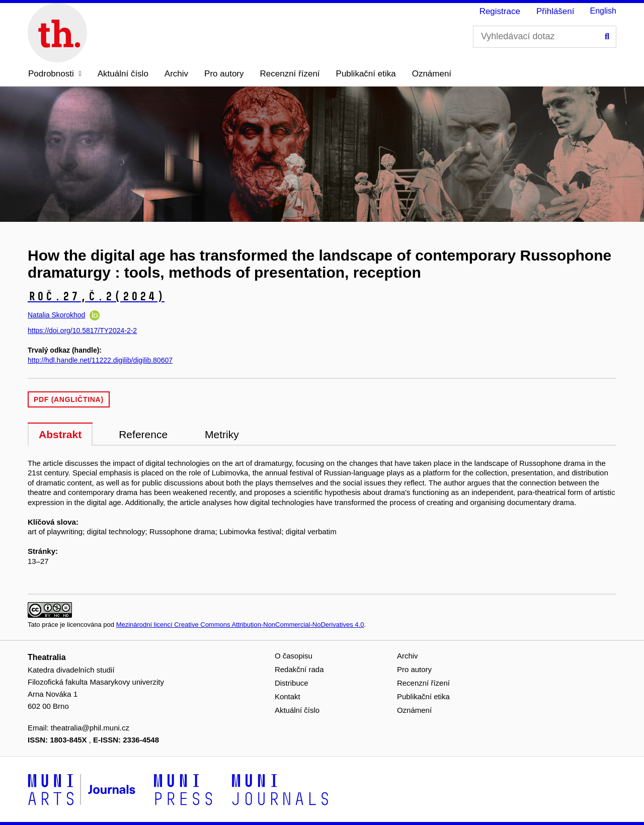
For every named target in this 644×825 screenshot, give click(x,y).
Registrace (500, 11)
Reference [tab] (143, 434)
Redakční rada (299, 669)
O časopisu (294, 656)
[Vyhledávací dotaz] (545, 37)
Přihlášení (555, 11)
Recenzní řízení (290, 74)
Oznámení (432, 74)
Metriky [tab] (222, 434)
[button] (55, 74)
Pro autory (224, 74)
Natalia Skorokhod (56, 315)
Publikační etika (366, 74)
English (603, 11)
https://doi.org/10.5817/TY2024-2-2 (82, 331)
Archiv (176, 74)
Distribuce (292, 683)
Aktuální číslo (123, 74)
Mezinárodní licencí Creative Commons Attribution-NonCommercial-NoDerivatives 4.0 (240, 625)
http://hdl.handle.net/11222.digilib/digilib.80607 (100, 360)
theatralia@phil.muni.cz (90, 728)
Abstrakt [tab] (60, 434)
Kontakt (288, 696)
